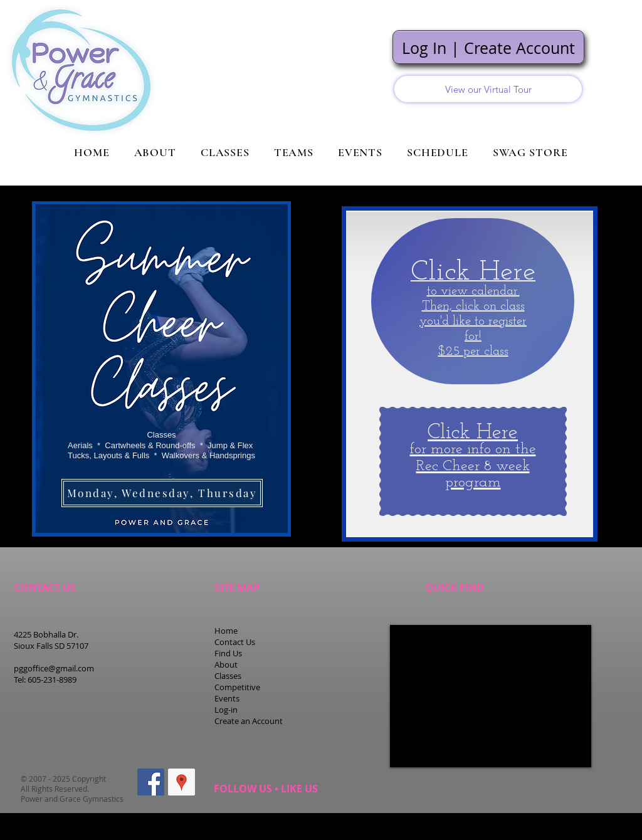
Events (227, 698)
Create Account (519, 48)
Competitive (237, 687)
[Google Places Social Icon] (182, 782)
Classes (228, 676)
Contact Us (235, 642)
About (226, 664)
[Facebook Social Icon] (151, 782)
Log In (424, 48)
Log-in (226, 710)
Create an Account (249, 721)
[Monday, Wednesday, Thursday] (162, 493)
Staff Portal (589, 821)
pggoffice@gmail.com (54, 668)
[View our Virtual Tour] (488, 89)
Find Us (228, 653)
